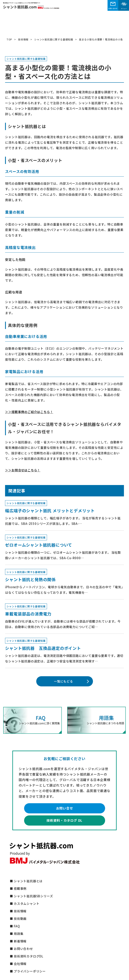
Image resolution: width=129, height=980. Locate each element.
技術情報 (20, 911)
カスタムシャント (27, 903)
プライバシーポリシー (30, 971)
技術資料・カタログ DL (65, 820)
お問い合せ (65, 808)
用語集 (19, 934)
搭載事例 (20, 888)
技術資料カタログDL (29, 956)
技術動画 (20, 919)
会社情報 (20, 964)
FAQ (17, 926)
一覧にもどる (63, 681)
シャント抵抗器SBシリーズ (33, 896)
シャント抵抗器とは (28, 881)
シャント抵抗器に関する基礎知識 (26, 59)
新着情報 (20, 941)
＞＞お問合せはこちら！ (23, 470)
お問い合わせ (23, 949)
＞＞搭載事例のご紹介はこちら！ (29, 412)
